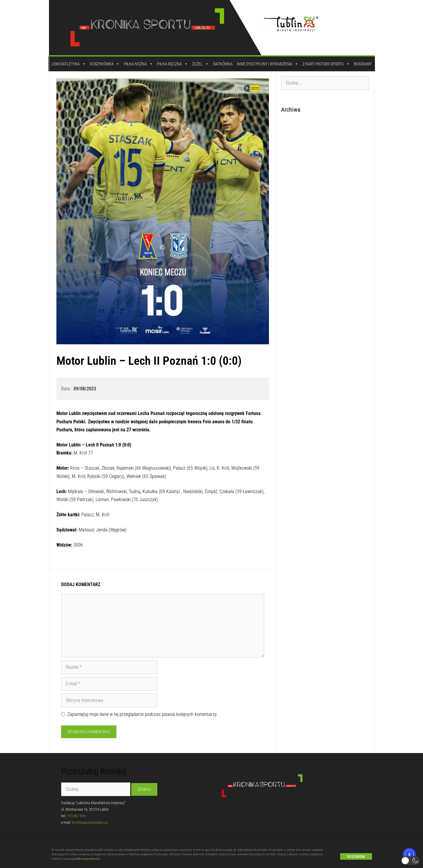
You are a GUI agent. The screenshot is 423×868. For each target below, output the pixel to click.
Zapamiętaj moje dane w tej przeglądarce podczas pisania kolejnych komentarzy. (142, 714)
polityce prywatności (87, 861)
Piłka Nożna (138, 64)
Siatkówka (223, 64)
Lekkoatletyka (69, 64)
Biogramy (363, 64)
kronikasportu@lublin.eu (90, 822)
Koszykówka (105, 64)
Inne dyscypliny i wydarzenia (268, 64)
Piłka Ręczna (172, 64)
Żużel (200, 64)
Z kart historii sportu (326, 64)
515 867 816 (77, 816)
